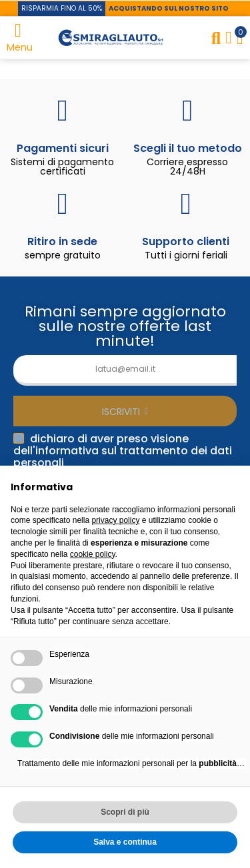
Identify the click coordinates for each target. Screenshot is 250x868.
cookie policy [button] (93, 554)
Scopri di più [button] (125, 812)
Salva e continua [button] (125, 842)
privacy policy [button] (115, 520)
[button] (62, 9)
